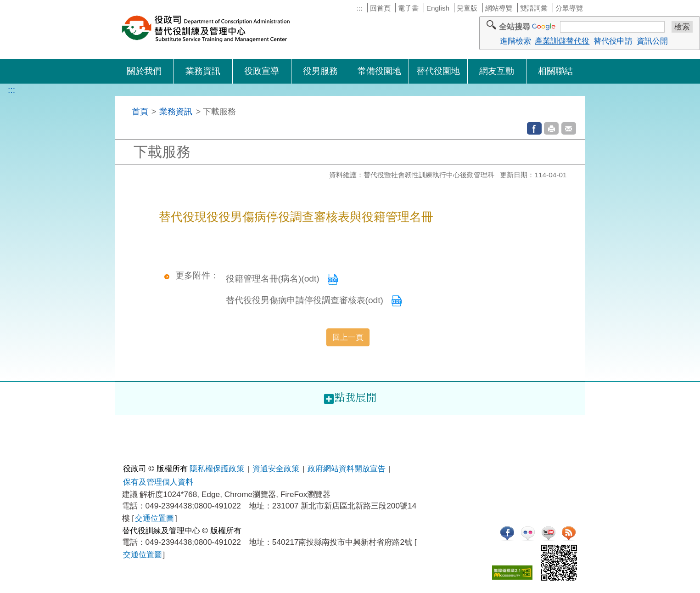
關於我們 (144, 71)
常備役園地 (379, 71)
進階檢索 (515, 41)
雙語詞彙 (534, 8)
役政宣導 (262, 71)
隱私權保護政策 (217, 469)
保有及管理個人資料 (158, 482)
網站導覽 (499, 8)
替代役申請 (613, 41)
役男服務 (320, 71)
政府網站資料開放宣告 (347, 469)
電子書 (408, 8)
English (438, 8)
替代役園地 (438, 71)
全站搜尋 (515, 27)
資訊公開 (652, 41)
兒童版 (467, 8)
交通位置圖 (154, 518)
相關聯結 (555, 71)
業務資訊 (203, 71)
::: (360, 8)
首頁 (140, 111)
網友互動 (497, 71)
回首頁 (380, 8)
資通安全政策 (276, 469)
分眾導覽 (569, 8)
